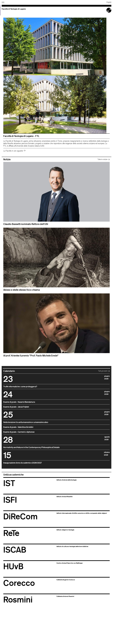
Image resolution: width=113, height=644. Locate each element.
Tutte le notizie (104, 159)
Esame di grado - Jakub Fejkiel (16, 407)
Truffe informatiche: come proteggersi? (20, 386)
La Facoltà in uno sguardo (14, 151)
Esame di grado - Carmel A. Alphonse (19, 432)
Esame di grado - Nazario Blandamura (19, 402)
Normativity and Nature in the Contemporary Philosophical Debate (31, 447)
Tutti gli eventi (104, 371)
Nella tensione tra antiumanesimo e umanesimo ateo (26, 422)
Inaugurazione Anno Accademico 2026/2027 (23, 463)
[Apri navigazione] (3, 2)
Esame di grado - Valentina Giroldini (18, 427)
